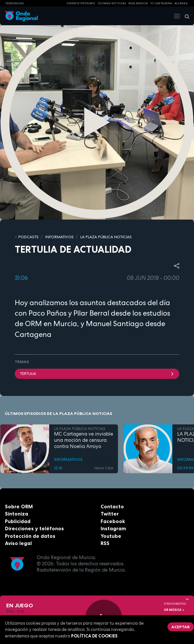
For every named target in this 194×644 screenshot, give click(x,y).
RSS (105, 543)
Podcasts (29, 237)
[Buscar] (185, 16)
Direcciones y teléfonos (34, 528)
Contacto (112, 507)
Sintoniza (17, 514)
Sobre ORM (19, 507)
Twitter (110, 514)
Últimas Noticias (112, 3)
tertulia (97, 374)
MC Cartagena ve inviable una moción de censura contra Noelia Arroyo (84, 440)
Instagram (113, 528)
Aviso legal (18, 543)
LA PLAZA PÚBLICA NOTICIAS (106, 237)
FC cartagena (161, 3)
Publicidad (18, 521)
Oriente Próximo (81, 3)
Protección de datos (30, 536)
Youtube (111, 536)
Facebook (113, 521)
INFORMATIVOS (59, 237)
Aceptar (181, 627)
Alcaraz (181, 3)
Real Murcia (138, 3)
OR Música (174, 610)
